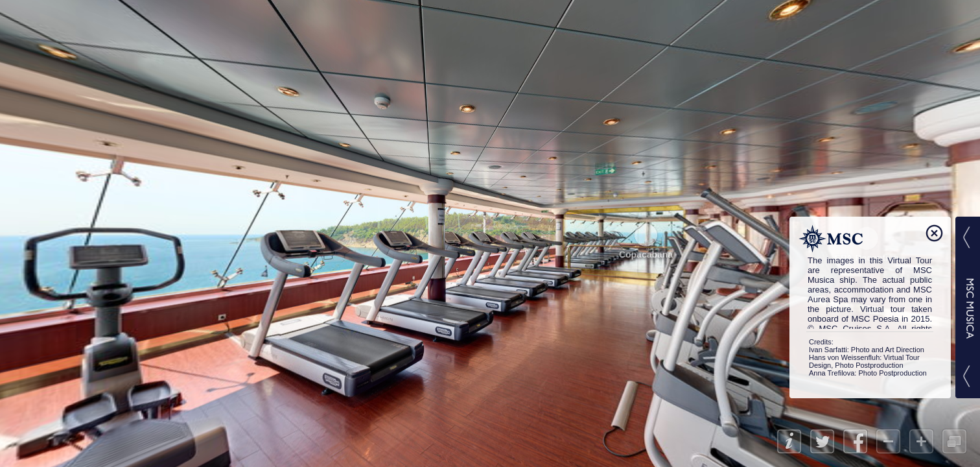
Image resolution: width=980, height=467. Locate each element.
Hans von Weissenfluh (844, 357)
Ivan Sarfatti (828, 350)
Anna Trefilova (832, 373)
